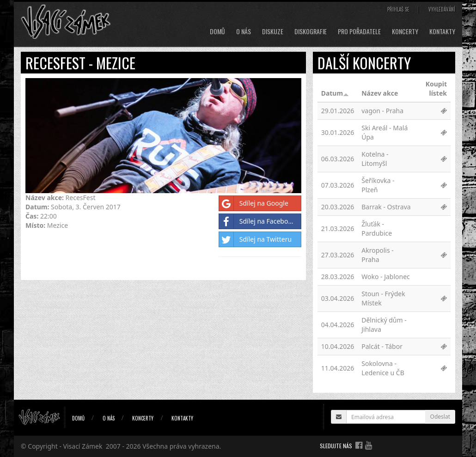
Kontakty (442, 31)
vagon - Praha (382, 111)
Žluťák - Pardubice (377, 228)
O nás (244, 31)
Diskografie (311, 31)
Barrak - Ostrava (386, 207)
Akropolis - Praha (378, 255)
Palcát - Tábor (382, 346)
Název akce (380, 93)
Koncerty (405, 31)
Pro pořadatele (359, 31)
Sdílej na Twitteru (255, 239)
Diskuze (273, 31)
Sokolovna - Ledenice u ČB (383, 368)
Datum (335, 93)
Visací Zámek (83, 446)
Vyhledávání (442, 9)
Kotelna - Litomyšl (375, 159)
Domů (217, 31)
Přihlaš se (398, 9)
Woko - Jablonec (386, 277)
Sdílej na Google (254, 203)
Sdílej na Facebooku (259, 221)
